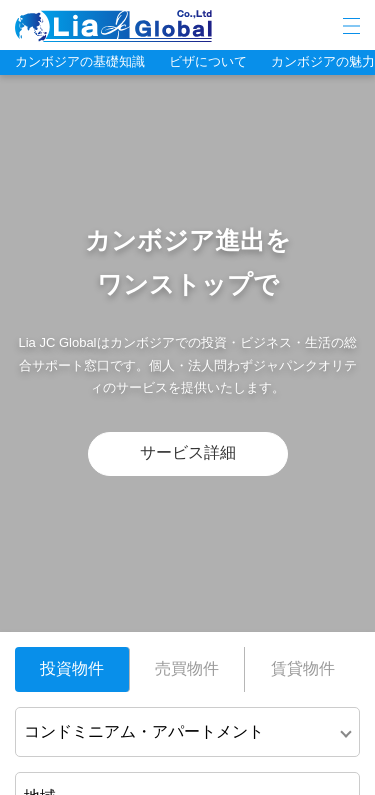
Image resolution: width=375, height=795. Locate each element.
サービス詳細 (188, 452)
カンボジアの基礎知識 (80, 61)
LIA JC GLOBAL (175, 26)
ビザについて (208, 61)
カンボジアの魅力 (323, 61)
